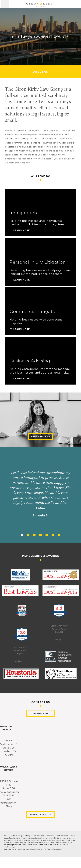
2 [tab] (28, 535)
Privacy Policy (41, 815)
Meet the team (41, 436)
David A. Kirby (19, 647)
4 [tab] (40, 535)
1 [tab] (22, 535)
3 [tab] (34, 535)
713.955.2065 (41, 713)
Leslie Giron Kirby (59, 626)
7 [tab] (59, 535)
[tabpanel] (40, 495)
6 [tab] (53, 535)
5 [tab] (47, 535)
